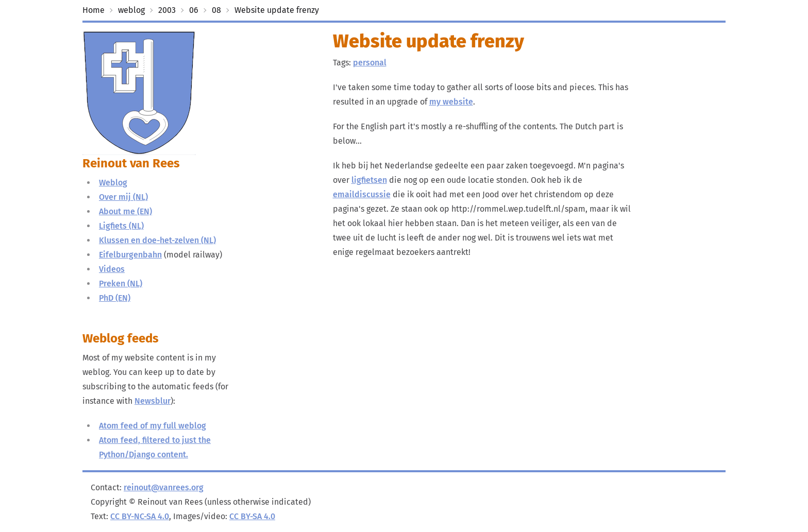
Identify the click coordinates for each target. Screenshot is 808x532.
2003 (167, 10)
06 (194, 10)
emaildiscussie (362, 194)
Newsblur (153, 401)
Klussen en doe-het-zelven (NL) (157, 240)
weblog (131, 10)
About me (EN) (125, 211)
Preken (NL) (121, 284)
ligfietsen (369, 180)
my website (451, 102)
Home (94, 10)
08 (216, 10)
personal (370, 63)
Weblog (113, 183)
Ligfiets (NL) (121, 226)
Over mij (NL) (123, 197)
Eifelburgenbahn (130, 255)
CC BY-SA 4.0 (252, 516)
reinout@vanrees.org (164, 487)
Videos (112, 269)
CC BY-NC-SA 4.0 (140, 516)
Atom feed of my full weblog (153, 426)
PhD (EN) (115, 298)
